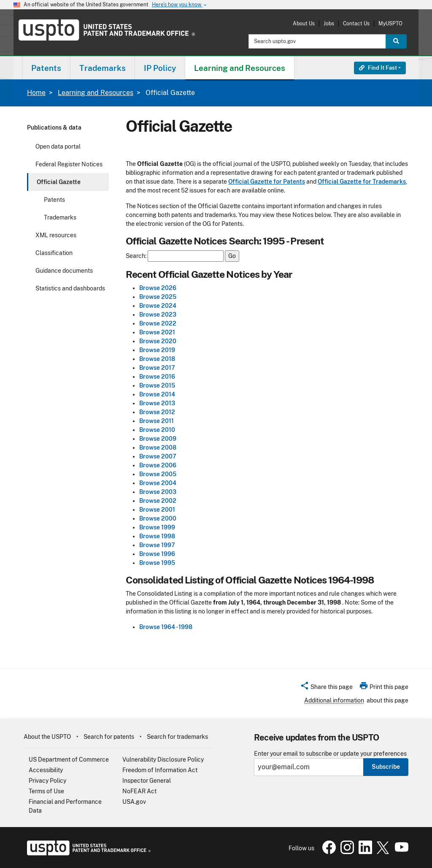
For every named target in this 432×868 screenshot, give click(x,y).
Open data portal (58, 146)
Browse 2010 (157, 430)
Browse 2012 (157, 412)
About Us (304, 23)
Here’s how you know (180, 5)
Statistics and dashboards (70, 288)
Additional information (334, 700)
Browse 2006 (158, 465)
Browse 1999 (157, 527)
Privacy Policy (47, 781)
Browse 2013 (157, 403)
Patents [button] (46, 68)
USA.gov (134, 802)
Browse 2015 (157, 385)
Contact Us (356, 23)
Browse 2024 (158, 306)
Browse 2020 (158, 341)
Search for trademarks (177, 737)
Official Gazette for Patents (267, 182)
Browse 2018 (157, 359)
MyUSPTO (390, 23)
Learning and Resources (96, 93)
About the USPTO (47, 737)
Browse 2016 (157, 377)
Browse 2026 (158, 288)
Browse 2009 (158, 439)
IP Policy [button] (160, 68)
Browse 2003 (158, 492)
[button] (326, 688)
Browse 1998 (157, 536)
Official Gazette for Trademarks (362, 182)
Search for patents (109, 737)
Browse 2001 (157, 510)
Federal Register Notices (69, 164)
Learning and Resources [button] (240, 68)
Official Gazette (59, 182)
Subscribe (386, 767)
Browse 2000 (158, 518)
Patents (54, 200)
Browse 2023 (158, 315)
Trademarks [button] (103, 68)
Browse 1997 (157, 545)
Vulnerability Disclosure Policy (163, 759)
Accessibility (46, 770)
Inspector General (147, 781)
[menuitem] (46, 68)
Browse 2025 (158, 297)
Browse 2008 (158, 448)
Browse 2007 (158, 456)
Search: (136, 256)
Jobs (329, 23)
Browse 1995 (157, 563)
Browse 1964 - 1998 (166, 627)
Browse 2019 (157, 350)
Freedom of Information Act (160, 770)
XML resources (56, 235)
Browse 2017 (157, 368)
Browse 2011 (157, 421)
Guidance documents (64, 271)
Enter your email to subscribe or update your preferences (330, 754)
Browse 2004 (158, 483)
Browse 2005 (158, 474)
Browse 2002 (158, 501)
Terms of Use (46, 791)
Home (36, 93)
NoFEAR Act (139, 791)
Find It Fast (378, 68)
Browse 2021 (157, 332)
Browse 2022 (158, 323)
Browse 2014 (157, 394)
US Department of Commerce (69, 759)
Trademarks (60, 217)
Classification (54, 253)
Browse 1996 (157, 554)
